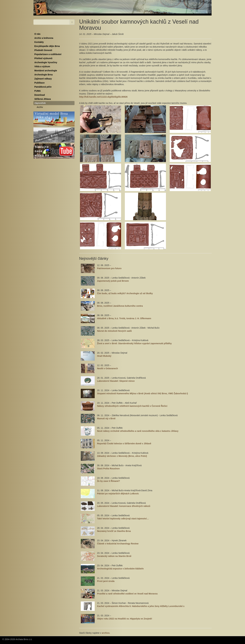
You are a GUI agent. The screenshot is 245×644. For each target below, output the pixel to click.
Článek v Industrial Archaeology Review (118, 544)
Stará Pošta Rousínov (108, 469)
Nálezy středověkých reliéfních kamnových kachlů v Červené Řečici (132, 406)
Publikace (39, 83)
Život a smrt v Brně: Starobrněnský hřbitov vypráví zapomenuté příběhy (134, 343)
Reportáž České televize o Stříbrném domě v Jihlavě (124, 444)
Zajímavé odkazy (43, 79)
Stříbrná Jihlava (43, 99)
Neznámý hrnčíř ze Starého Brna (114, 531)
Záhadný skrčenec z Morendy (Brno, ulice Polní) (122, 456)
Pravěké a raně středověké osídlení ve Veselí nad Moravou (127, 594)
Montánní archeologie (46, 71)
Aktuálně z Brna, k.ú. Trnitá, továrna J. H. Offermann (124, 318)
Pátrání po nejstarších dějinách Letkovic (118, 494)
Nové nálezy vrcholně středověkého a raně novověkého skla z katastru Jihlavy (138, 431)
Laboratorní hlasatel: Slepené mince (116, 381)
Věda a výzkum (42, 66)
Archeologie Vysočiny (46, 62)
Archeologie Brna (44, 75)
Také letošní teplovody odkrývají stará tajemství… (123, 519)
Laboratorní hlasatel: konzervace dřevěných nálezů (124, 506)
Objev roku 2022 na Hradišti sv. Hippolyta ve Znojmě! (125, 619)
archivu (106, 633)
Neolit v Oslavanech (107, 368)
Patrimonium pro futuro (109, 268)
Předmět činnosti (43, 50)
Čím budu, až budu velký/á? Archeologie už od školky (125, 293)
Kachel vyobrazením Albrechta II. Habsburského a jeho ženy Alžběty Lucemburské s (141, 606)
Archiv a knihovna (44, 38)
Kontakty (39, 42)
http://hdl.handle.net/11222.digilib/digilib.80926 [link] (103, 97)
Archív (40, 107)
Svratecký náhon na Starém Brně (114, 556)
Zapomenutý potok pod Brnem (113, 281)
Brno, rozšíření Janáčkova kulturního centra (120, 306)
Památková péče (43, 87)
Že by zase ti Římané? (108, 481)
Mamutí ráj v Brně (106, 418)
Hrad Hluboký (104, 356)
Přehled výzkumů (43, 58)
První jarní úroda (106, 581)
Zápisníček (40, 103)
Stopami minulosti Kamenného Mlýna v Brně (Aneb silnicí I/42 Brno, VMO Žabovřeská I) (142, 393)
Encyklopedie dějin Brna (47, 46)
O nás (37, 34)
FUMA (37, 91)
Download (40, 95)
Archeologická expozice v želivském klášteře (120, 569)
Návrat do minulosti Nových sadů (114, 331)
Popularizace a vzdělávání (48, 54)
